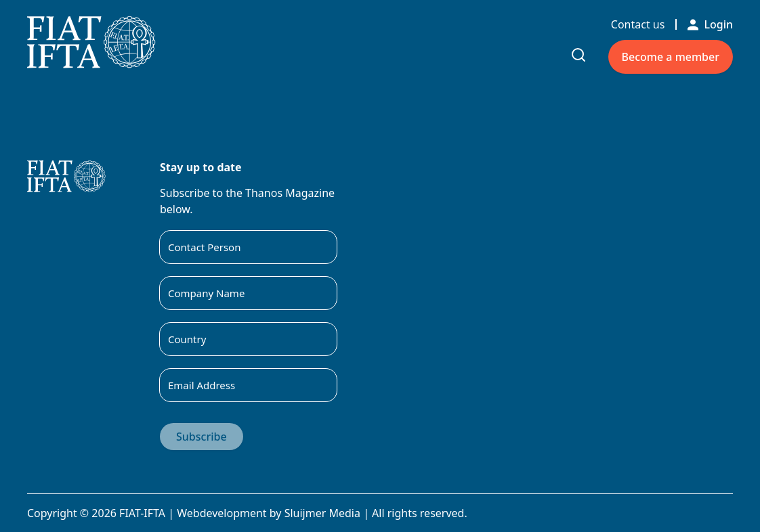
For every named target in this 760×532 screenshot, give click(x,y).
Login (710, 24)
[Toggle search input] (578, 55)
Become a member (671, 57)
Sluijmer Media (322, 513)
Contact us (638, 24)
